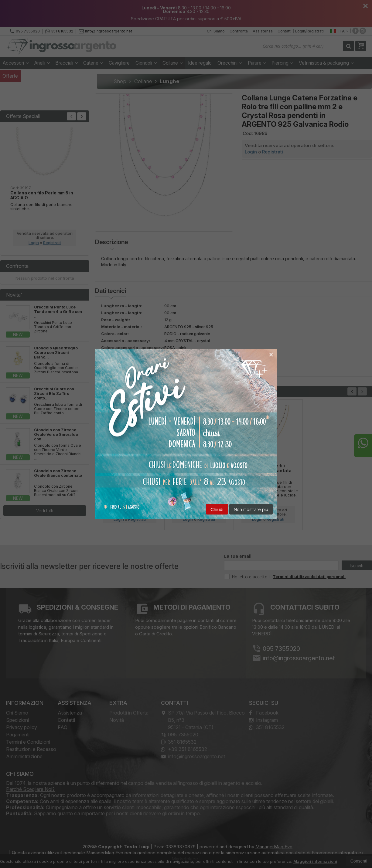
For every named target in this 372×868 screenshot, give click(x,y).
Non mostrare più (251, 509)
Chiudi (217, 509)
